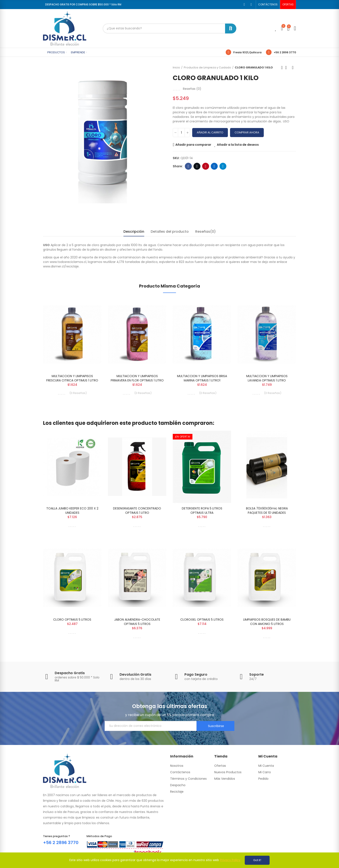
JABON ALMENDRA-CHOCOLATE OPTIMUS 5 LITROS (137, 622)
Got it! (257, 860)
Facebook (188, 166)
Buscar (231, 28)
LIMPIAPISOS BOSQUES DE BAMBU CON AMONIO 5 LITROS (267, 622)
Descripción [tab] (134, 232)
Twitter (197, 166)
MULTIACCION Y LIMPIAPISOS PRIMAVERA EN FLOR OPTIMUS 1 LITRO (137, 378)
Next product (293, 68)
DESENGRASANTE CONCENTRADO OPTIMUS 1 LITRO (137, 511)
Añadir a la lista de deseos (238, 145)
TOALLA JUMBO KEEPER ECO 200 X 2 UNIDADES (72, 511)
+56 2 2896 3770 (285, 52)
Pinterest (206, 166)
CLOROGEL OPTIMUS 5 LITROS (202, 620)
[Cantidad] (181, 133)
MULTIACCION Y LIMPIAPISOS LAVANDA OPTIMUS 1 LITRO (267, 378)
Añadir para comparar (193, 145)
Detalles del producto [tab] (170, 232)
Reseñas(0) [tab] (205, 232)
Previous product (282, 68)
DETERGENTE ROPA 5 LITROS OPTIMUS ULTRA (202, 511)
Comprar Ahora (247, 132)
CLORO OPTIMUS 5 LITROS (72, 620)
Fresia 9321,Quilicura (247, 52)
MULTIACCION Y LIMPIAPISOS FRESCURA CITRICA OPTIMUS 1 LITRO (72, 378)
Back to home (287, 68)
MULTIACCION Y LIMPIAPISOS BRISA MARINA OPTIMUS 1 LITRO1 (202, 378)
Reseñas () (192, 89)
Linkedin (214, 166)
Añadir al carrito (210, 132)
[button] (268, 5)
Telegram (223, 166)
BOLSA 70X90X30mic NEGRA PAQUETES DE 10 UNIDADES (267, 511)
